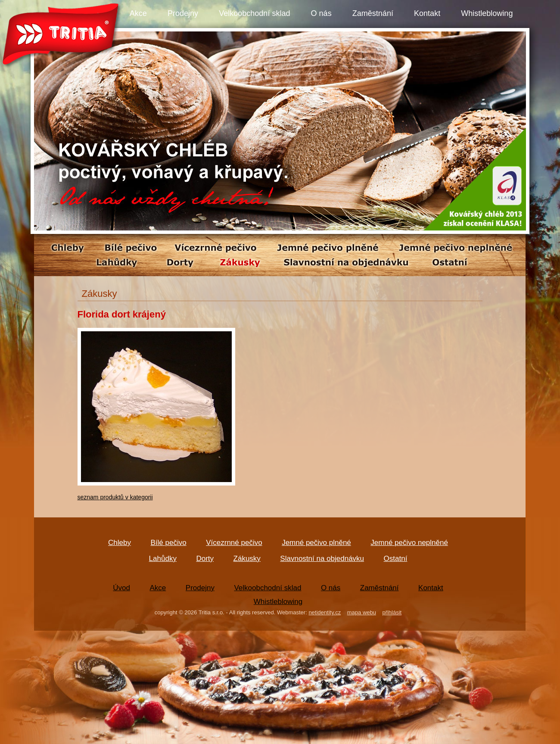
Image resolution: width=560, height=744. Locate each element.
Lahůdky (163, 559)
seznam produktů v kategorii (115, 497)
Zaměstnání (373, 13)
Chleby (120, 543)
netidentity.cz (325, 612)
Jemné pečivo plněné (316, 543)
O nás (321, 13)
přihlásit (392, 612)
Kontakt (427, 13)
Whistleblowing (487, 13)
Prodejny (183, 13)
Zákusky (247, 559)
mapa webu (362, 612)
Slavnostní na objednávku (322, 559)
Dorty (205, 559)
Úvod (121, 588)
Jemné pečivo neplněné (409, 543)
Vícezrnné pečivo (234, 543)
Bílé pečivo (169, 543)
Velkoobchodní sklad (254, 13)
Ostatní (396, 559)
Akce (138, 13)
